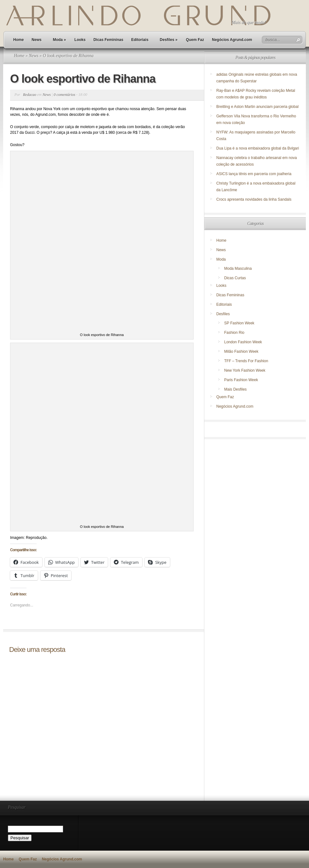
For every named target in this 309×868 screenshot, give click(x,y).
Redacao (30, 95)
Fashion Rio (234, 333)
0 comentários (64, 95)
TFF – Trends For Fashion (246, 361)
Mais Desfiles (235, 389)
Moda (59, 40)
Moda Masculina (238, 269)
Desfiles (169, 40)
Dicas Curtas (235, 278)
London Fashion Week (243, 342)
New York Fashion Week (245, 370)
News (36, 40)
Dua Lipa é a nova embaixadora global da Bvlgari (258, 148)
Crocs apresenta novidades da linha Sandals (254, 199)
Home (18, 40)
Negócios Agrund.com (232, 40)
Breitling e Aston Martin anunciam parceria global (257, 107)
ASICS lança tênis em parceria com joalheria (254, 174)
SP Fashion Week (239, 323)
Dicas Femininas (108, 40)
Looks (80, 40)
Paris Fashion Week (241, 380)
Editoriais (140, 40)
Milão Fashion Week (241, 351)
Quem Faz (195, 40)
